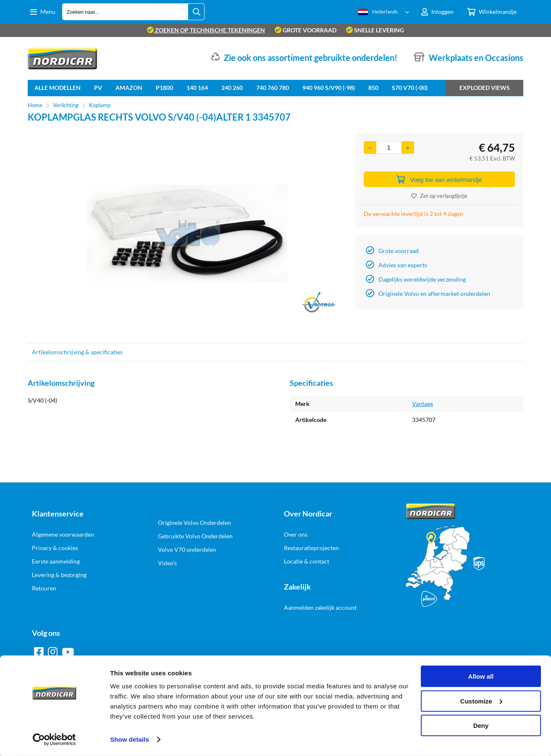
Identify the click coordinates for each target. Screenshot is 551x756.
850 (373, 88)
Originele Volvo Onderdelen (194, 523)
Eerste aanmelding (56, 561)
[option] (187, 234)
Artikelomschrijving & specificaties (77, 352)
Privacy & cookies (55, 548)
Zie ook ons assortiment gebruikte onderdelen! (311, 58)
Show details (130, 739)
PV (98, 88)
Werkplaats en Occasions (476, 58)
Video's (167, 563)
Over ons (296, 534)
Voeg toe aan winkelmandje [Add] (439, 179)
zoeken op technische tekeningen (206, 30)
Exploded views (485, 88)
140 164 (197, 88)
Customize (481, 701)
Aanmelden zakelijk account (320, 607)
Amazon (129, 88)
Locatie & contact (307, 561)
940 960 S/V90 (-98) (329, 88)
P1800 (164, 88)
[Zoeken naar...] (196, 12)
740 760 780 (273, 88)
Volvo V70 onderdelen (187, 549)
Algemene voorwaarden (63, 534)
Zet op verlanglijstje (439, 196)
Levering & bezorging (59, 575)
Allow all (481, 676)
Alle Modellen (58, 88)
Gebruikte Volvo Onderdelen (195, 536)
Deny (481, 726)
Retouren (44, 588)
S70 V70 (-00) (410, 88)
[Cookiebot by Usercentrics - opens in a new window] (54, 740)
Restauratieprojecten (311, 548)
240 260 (232, 88)
